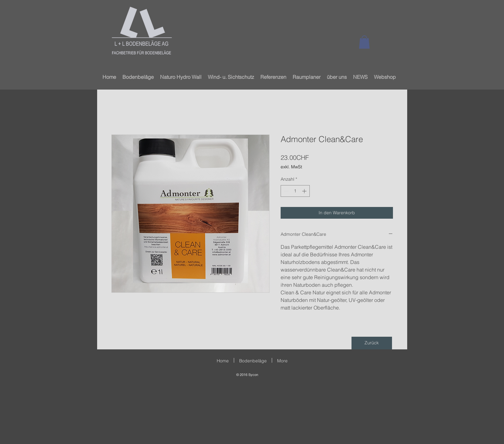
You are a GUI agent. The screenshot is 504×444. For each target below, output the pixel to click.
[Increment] (305, 191)
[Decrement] (286, 191)
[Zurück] (372, 343)
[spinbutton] (295, 191)
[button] (364, 42)
